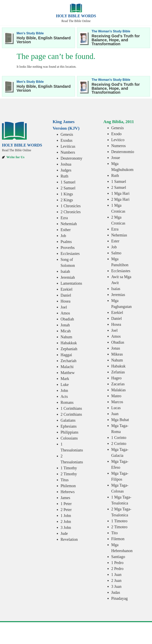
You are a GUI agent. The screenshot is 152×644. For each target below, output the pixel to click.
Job (63, 236)
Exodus (66, 140)
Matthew (68, 373)
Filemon (118, 539)
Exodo (116, 134)
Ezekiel (66, 289)
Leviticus (68, 146)
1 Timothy (69, 468)
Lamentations (71, 283)
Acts (64, 396)
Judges (66, 170)
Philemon (68, 486)
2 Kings (67, 200)
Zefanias (118, 372)
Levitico (118, 140)
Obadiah (67, 319)
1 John (66, 516)
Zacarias (118, 384)
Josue (116, 158)
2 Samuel (68, 188)
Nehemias (119, 235)
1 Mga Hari (120, 193)
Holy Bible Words (76, 16)
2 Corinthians (71, 414)
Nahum (66, 337)
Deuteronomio (123, 152)
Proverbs (68, 248)
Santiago (118, 557)
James (65, 498)
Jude (64, 533)
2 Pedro (117, 569)
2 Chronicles (71, 212)
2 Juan (116, 580)
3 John (66, 527)
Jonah (65, 325)
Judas (116, 592)
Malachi (67, 367)
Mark (65, 379)
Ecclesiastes (70, 254)
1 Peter (66, 504)
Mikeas (117, 354)
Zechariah (68, 361)
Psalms (66, 242)
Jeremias (118, 295)
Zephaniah (69, 349)
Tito (114, 533)
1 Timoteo (119, 521)
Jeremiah (68, 277)
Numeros (118, 146)
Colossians (69, 438)
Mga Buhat (120, 420)
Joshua (66, 164)
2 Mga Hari (120, 199)
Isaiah (65, 271)
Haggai (66, 355)
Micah (66, 331)
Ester (115, 241)
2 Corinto (119, 443)
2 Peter (66, 510)
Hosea (66, 301)
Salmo (116, 253)
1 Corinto (119, 438)
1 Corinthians (71, 408)
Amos (65, 313)
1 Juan (116, 575)
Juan (115, 414)
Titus (65, 480)
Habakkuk (69, 343)
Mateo (116, 396)
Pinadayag (119, 598)
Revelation (69, 539)
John (64, 390)
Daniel (66, 295)
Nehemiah (69, 224)
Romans (67, 402)
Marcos (117, 402)
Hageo (116, 378)
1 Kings (67, 194)
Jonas (116, 348)
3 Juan (116, 586)
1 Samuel (68, 182)
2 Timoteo (119, 527)
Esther (66, 230)
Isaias (116, 289)
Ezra (64, 218)
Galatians (68, 420)
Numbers (68, 152)
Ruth (64, 176)
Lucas (116, 408)
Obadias (118, 342)
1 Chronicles (71, 206)
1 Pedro (117, 563)
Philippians (69, 432)
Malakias (118, 390)
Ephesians (69, 426)
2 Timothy (69, 474)
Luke (65, 385)
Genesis (67, 134)
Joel (64, 307)
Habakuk (118, 366)
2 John (66, 522)
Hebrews (68, 492)
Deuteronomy (71, 158)
